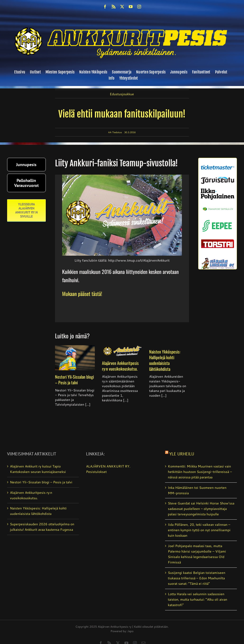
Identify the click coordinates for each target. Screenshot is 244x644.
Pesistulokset (96, 472)
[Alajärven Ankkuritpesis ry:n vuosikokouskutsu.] (122, 351)
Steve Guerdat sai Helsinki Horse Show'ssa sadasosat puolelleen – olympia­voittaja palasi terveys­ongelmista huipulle (201, 509)
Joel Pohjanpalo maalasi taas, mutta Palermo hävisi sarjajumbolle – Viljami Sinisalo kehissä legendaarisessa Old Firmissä (197, 554)
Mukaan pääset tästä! (82, 294)
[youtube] (131, 7)
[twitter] (122, 7)
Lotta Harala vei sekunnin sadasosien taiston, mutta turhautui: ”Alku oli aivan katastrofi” (198, 599)
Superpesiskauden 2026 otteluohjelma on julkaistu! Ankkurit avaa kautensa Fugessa (42, 527)
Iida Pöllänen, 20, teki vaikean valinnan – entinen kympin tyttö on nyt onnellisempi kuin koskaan (199, 530)
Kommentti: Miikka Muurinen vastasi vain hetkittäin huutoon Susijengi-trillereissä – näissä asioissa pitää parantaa (200, 472)
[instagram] (139, 7)
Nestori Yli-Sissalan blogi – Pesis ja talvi (74, 380)
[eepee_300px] (218, 219)
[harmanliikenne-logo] (218, 259)
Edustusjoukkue (122, 94)
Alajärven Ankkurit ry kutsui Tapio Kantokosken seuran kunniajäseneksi (38, 469)
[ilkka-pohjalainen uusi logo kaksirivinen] (218, 190)
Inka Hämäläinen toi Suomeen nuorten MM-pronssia (197, 490)
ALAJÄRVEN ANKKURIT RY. (108, 466)
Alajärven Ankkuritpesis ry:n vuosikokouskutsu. (120, 366)
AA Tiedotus (115, 132)
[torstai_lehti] (218, 241)
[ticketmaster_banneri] (218, 164)
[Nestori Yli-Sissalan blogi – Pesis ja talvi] (75, 358)
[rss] (114, 7)
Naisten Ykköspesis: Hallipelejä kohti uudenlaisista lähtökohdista (165, 360)
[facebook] (105, 7)
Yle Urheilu (182, 454)
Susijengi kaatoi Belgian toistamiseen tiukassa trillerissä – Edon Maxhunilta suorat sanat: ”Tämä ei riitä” (197, 578)
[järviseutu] (218, 178)
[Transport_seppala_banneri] (218, 206)
